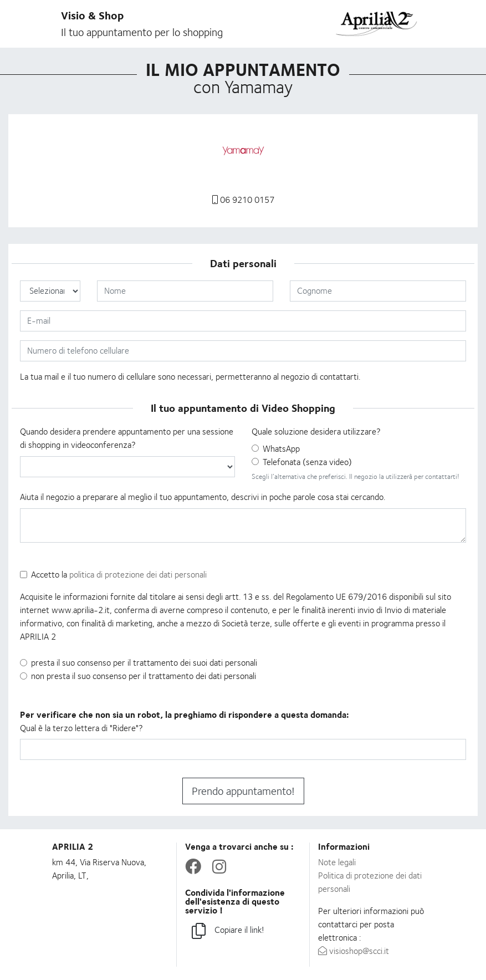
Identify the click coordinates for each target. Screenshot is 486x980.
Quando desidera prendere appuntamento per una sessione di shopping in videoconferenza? (127, 438)
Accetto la (119, 575)
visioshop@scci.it (354, 951)
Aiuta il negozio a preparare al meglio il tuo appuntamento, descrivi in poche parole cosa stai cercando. (203, 497)
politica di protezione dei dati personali (138, 575)
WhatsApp (281, 449)
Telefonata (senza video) (307, 462)
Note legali (337, 862)
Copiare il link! (228, 931)
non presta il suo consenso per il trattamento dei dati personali (144, 676)
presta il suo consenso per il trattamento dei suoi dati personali (144, 663)
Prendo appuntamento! (243, 791)
